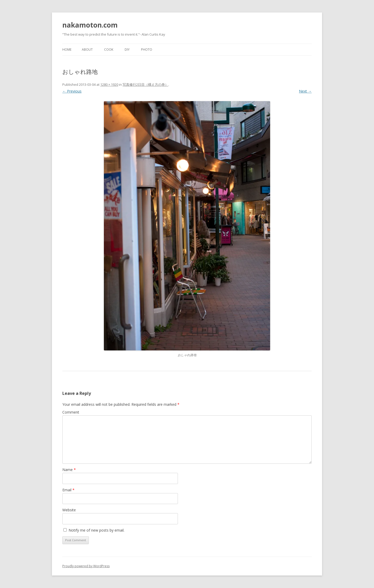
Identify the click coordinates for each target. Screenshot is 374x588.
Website (69, 510)
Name (69, 470)
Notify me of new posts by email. (96, 530)
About (87, 50)
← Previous (72, 91)
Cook (109, 50)
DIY (127, 50)
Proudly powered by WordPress (86, 566)
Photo (147, 50)
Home (67, 50)
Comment (71, 412)
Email (68, 490)
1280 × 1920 (109, 84)
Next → (305, 91)
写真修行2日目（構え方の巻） (145, 84)
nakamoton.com (90, 25)
